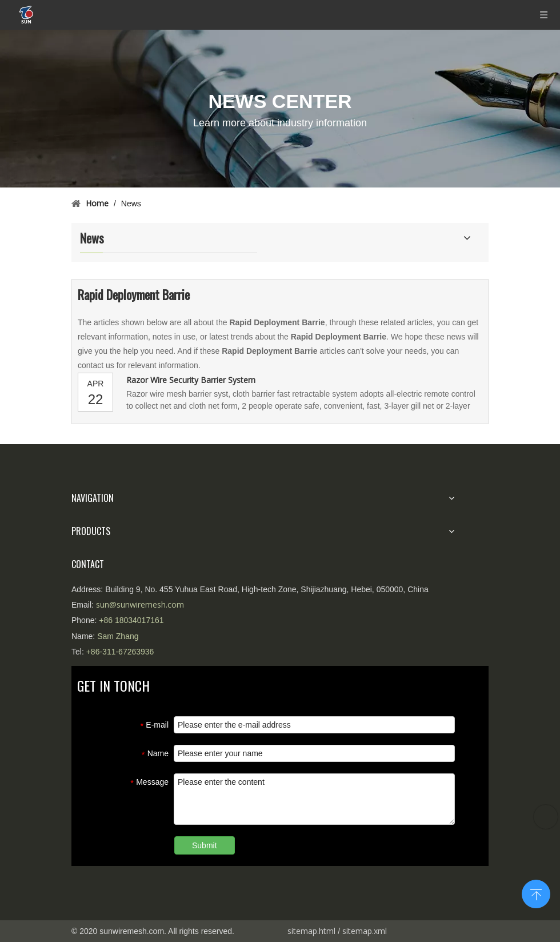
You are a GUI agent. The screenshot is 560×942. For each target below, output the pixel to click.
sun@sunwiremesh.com (140, 604)
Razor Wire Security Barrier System (191, 380)
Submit (205, 845)
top (536, 893)
